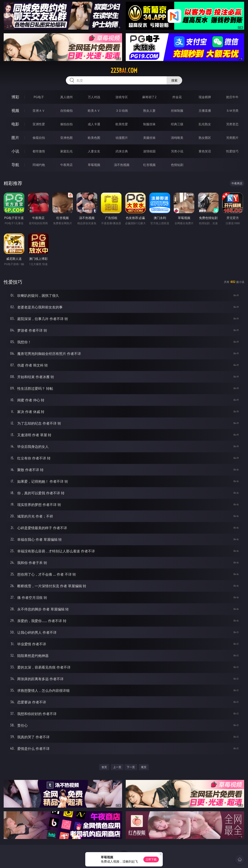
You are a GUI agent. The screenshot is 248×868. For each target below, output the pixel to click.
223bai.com (124, 70)
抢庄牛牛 (232, 97)
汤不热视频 (122, 165)
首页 (104, 767)
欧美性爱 (122, 124)
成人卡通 (94, 124)
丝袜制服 (177, 111)
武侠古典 (122, 151)
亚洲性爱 (39, 124)
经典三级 (177, 124)
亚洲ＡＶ (39, 111)
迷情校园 (149, 151)
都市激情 (39, 151)
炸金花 (177, 97)
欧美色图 (94, 138)
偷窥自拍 (39, 138)
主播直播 (205, 111)
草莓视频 (94, 165)
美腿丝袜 (149, 138)
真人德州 (66, 97)
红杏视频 (149, 165)
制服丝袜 (149, 124)
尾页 (144, 767)
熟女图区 (205, 138)
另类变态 (232, 124)
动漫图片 (122, 138)
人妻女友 (94, 151)
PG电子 (39, 97)
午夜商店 (66, 165)
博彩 (15, 97)
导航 (15, 165)
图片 (15, 138)
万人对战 (94, 97)
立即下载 (151, 859)
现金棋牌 (205, 97)
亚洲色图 (66, 138)
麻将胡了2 (149, 97)
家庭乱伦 (66, 151)
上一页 (117, 767)
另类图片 (232, 138)
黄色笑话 (205, 151)
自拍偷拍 (66, 111)
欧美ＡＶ (94, 111)
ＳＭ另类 (232, 111)
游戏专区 (122, 97)
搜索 (174, 80)
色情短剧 (177, 165)
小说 (15, 151)
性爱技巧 (232, 151)
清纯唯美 (177, 138)
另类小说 (177, 151)
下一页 (131, 767)
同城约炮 (39, 165)
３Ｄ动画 (122, 111)
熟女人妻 (149, 111)
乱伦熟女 (205, 124)
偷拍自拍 (66, 124)
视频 (15, 110)
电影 (15, 124)
